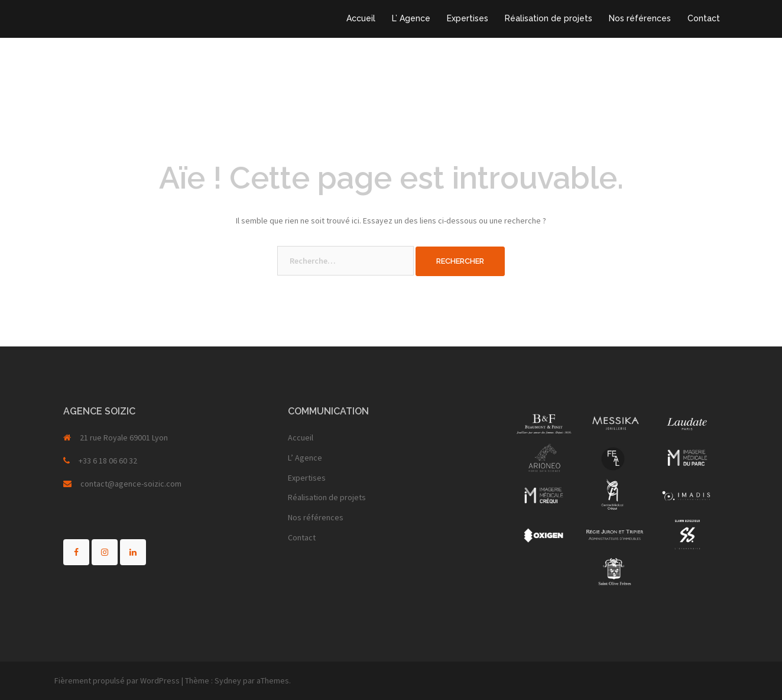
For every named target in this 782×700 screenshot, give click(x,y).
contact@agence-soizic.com (131, 484)
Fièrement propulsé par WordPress (117, 680)
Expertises (468, 18)
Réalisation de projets (549, 18)
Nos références (640, 18)
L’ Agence (411, 18)
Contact (704, 18)
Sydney (228, 680)
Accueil (361, 18)
